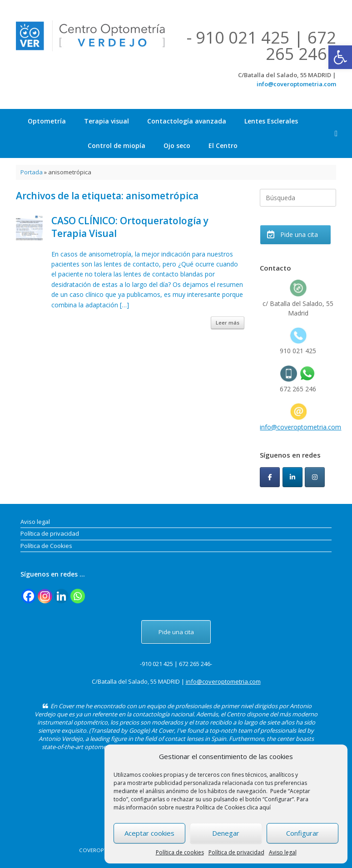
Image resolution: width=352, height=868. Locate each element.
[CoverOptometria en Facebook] (270, 477)
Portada (32, 172)
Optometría (47, 121)
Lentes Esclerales (271, 121)
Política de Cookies (46, 546)
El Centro (223, 145)
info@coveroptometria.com (296, 84)
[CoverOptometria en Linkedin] (293, 477)
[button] (340, 57)
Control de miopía (117, 145)
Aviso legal (283, 852)
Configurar (302, 833)
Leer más (228, 323)
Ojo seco (177, 145)
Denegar (226, 833)
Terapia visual (107, 121)
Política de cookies (180, 852)
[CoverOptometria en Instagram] (315, 477)
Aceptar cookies (149, 833)
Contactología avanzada (187, 121)
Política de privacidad (236, 852)
